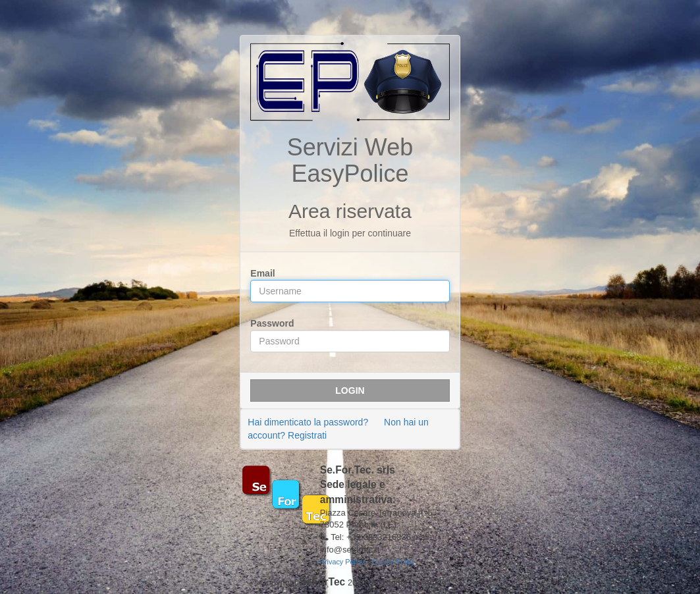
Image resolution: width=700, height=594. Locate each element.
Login (350, 391)
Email (262, 273)
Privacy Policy (342, 562)
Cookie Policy (394, 562)
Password (272, 323)
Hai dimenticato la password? (308, 422)
